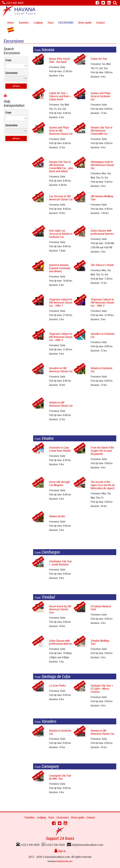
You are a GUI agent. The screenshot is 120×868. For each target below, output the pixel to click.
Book (16, 86)
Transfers (24, 23)
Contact (100, 23)
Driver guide (85, 23)
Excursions (66, 23)
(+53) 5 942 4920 (53, 845)
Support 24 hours (60, 838)
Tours (50, 23)
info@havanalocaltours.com (85, 845)
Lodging (38, 23)
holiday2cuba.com (65, 861)
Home (10, 23)
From (8, 60)
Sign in (60, 851)
